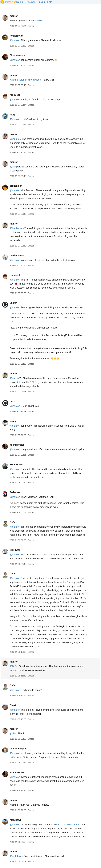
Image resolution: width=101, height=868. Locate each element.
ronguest (15, 95)
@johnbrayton (17, 80)
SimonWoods (17, 55)
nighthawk (15, 820)
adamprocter (17, 445)
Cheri (13, 705)
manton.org (41, 21)
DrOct (13, 522)
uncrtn (13, 303)
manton (14, 16)
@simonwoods (33, 80)
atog (12, 115)
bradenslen (16, 186)
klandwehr (15, 550)
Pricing (41, 2)
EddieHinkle (16, 465)
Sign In (20, 2)
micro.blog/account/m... (68, 825)
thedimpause (17, 255)
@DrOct (14, 666)
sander (13, 421)
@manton (15, 40)
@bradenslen (17, 228)
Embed (31, 26)
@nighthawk (16, 856)
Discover (31, 2)
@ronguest (15, 139)
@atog (13, 167)
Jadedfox (15, 492)
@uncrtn (14, 378)
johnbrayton (16, 36)
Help (50, 2)
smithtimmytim (18, 749)
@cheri (13, 733)
